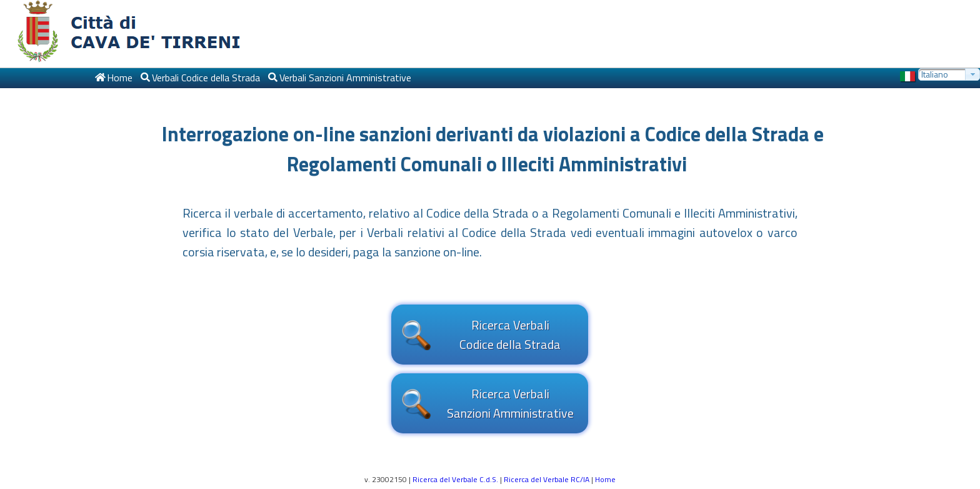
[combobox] (949, 74)
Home (605, 479)
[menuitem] (113, 78)
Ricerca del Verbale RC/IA (547, 479)
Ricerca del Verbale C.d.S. (455, 479)
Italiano (935, 74)
